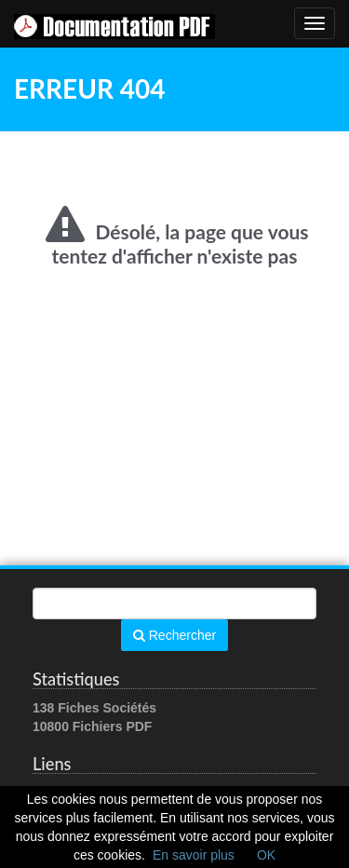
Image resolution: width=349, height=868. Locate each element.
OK (266, 855)
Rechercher (174, 635)
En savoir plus (194, 855)
